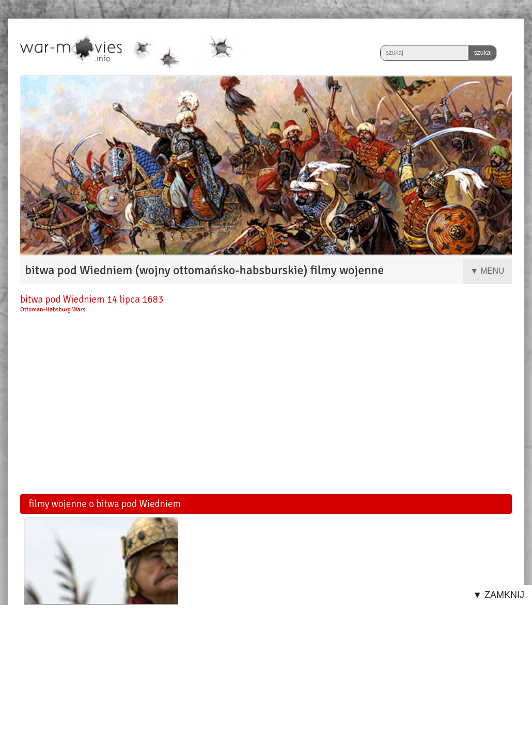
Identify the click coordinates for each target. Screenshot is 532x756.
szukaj (483, 53)
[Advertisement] (266, 407)
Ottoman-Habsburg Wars (53, 310)
